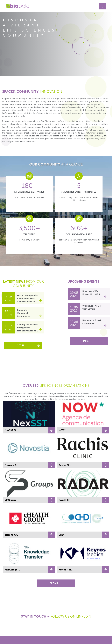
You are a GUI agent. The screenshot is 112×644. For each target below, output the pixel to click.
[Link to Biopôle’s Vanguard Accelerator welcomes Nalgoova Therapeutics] (9, 313)
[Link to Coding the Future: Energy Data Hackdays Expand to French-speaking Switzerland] (9, 327)
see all (22, 345)
